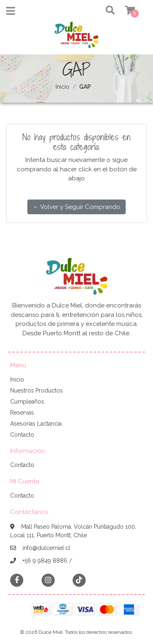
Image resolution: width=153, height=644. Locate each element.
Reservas (22, 413)
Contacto (22, 435)
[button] (102, 11)
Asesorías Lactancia (36, 424)
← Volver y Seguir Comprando (76, 207)
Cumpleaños (27, 402)
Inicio (62, 87)
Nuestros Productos (37, 390)
